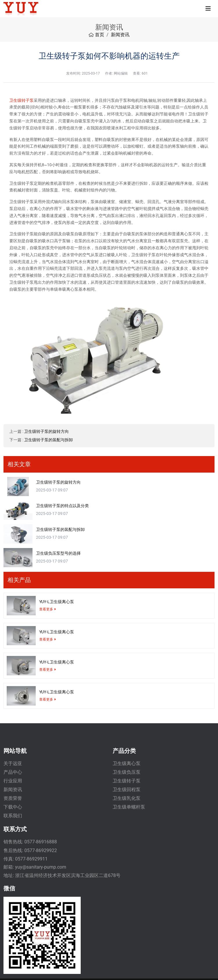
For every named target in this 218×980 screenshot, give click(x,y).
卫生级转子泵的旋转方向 (46, 431)
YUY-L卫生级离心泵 (57, 602)
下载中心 (13, 807)
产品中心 (13, 772)
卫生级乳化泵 (127, 798)
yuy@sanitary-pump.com (41, 867)
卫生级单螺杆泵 (129, 807)
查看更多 (46, 609)
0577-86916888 (41, 842)
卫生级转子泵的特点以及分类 (62, 506)
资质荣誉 (13, 798)
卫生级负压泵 (127, 772)
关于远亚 (13, 763)
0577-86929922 (41, 850)
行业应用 (13, 781)
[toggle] (208, 9)
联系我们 (13, 816)
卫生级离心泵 (127, 763)
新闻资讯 (13, 790)
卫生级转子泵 (21, 100)
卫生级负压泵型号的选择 (58, 553)
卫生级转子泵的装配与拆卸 (48, 440)
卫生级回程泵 (127, 790)
